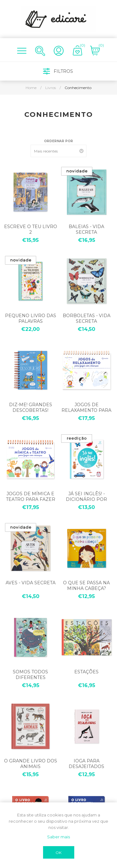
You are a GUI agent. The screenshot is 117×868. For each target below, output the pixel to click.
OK (58, 853)
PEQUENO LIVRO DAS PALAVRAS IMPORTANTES (31, 321)
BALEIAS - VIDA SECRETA (86, 229)
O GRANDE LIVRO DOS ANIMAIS (31, 764)
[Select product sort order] (58, 151)
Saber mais (58, 837)
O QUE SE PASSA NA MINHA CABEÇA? (86, 586)
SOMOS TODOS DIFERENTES (30, 675)
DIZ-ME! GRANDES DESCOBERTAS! (31, 407)
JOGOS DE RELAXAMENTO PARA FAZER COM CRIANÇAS (87, 410)
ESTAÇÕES (86, 672)
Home (31, 88)
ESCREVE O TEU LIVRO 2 (31, 229)
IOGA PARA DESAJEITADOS (86, 764)
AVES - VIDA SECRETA (31, 583)
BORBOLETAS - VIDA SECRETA (87, 318)
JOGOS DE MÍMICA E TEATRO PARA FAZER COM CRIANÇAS (31, 499)
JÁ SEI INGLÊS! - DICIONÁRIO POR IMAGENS (86, 499)
